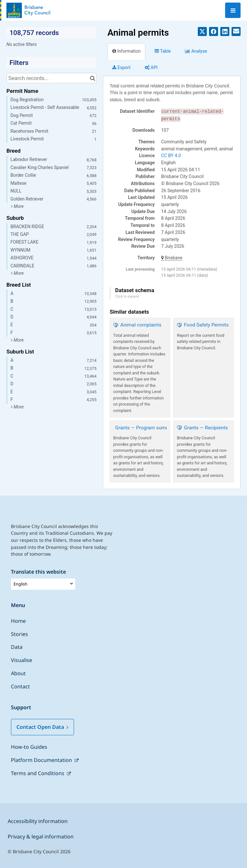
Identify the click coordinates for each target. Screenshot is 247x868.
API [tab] (151, 67)
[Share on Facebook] (214, 31)
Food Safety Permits (206, 325)
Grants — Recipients (206, 428)
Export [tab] (121, 67)
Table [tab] (163, 51)
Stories (19, 634)
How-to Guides (29, 747)
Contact (20, 686)
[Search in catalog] (92, 78)
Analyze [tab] (196, 51)
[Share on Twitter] (202, 31)
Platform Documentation (42, 760)
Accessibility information (38, 821)
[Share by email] (236, 31)
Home (18, 621)
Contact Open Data (42, 727)
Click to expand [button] (127, 296)
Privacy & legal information (41, 837)
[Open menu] (233, 10)
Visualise (22, 660)
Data (17, 647)
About (18, 673)
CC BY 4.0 (171, 156)
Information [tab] (126, 51)
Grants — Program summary (146, 428)
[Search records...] (51, 78)
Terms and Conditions (38, 773)
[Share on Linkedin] (225, 31)
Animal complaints (141, 325)
